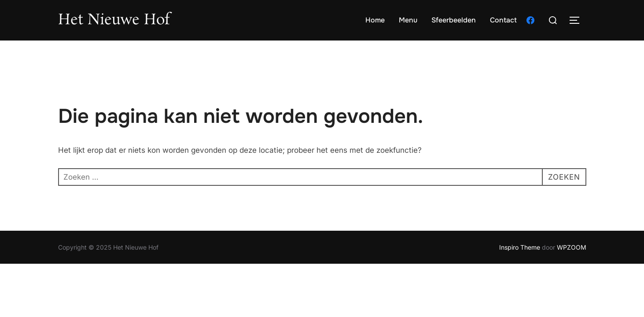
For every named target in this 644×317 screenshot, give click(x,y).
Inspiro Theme (520, 247)
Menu (408, 20)
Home (375, 20)
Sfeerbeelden (454, 20)
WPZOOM (572, 247)
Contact (503, 20)
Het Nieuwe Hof (114, 20)
